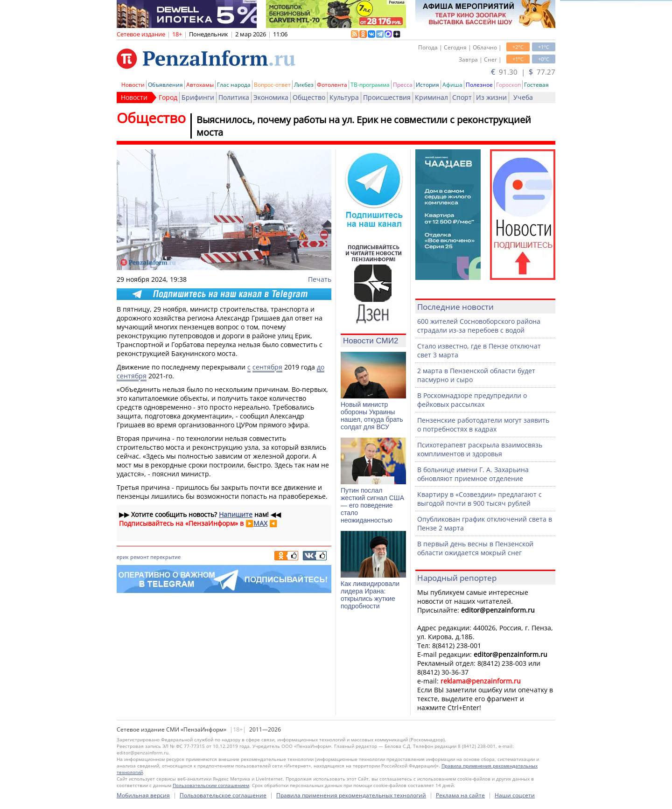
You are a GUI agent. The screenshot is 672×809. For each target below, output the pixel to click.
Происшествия (387, 97)
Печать (320, 279)
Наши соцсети (515, 795)
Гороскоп (508, 85)
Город (168, 97)
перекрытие (165, 557)
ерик (123, 557)
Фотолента (332, 85)
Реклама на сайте (460, 795)
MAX (260, 523)
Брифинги (198, 97)
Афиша (452, 85)
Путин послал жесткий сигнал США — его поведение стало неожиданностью (372, 505)
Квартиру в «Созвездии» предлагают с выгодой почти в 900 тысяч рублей (479, 499)
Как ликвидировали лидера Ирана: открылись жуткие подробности (370, 595)
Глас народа (234, 85)
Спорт (462, 97)
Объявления (165, 85)
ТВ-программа (370, 85)
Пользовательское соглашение (223, 795)
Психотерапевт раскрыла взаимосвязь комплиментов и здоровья (480, 449)
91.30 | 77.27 (523, 72)
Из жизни (491, 97)
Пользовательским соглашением (211, 785)
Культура (344, 97)
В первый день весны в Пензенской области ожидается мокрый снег (475, 548)
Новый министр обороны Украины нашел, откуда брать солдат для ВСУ (372, 416)
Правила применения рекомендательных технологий (351, 795)
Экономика (271, 97)
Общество (309, 97)
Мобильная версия (143, 795)
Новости (133, 85)
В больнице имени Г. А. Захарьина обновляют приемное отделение (473, 474)
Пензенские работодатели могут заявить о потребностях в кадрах (483, 425)
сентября (267, 367)
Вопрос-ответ (272, 85)
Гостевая (536, 85)
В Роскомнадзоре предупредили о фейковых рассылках (472, 400)
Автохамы (200, 85)
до (321, 367)
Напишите (236, 514)
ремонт (140, 557)
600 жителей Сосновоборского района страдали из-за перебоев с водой (479, 326)
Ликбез (304, 85)
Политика (234, 97)
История (427, 85)
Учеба (523, 97)
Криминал (431, 97)
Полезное (479, 85)
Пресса (403, 85)
